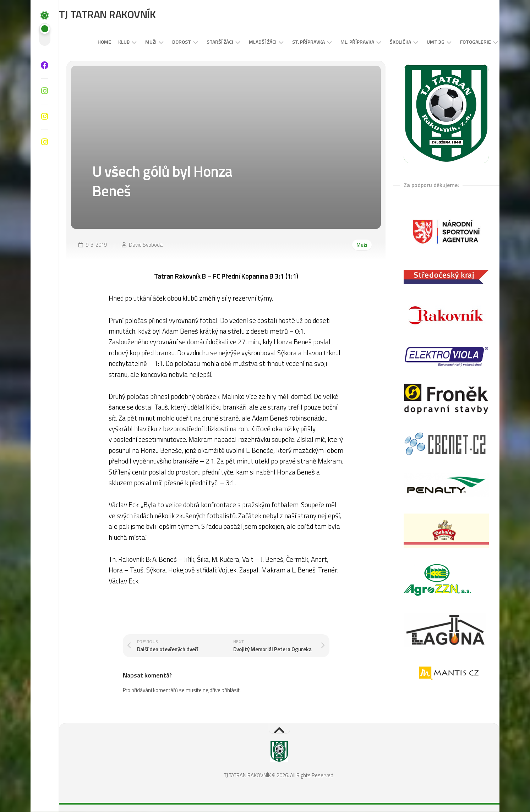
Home (90, 42)
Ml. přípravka (343, 42)
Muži (137, 42)
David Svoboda (146, 245)
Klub (110, 42)
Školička (386, 42)
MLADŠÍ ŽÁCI (248, 42)
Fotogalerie (461, 42)
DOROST (167, 42)
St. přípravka (294, 42)
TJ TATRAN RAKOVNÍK (122, 15)
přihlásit (231, 690)
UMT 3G (421, 42)
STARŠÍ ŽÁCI (206, 42)
